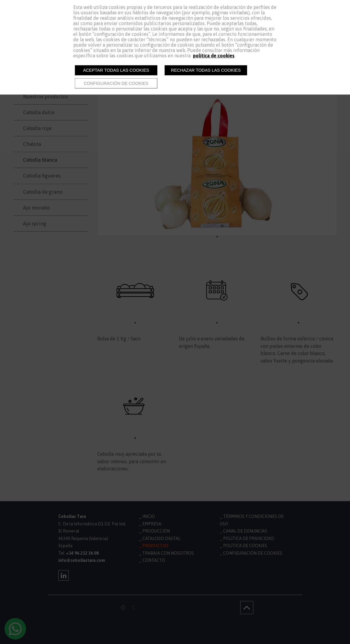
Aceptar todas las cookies (116, 70)
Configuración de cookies (116, 83)
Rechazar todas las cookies (206, 70)
